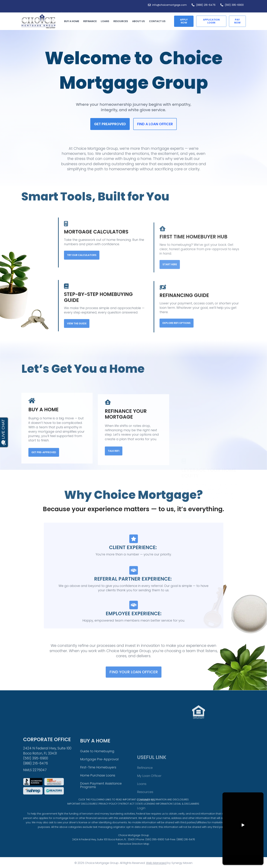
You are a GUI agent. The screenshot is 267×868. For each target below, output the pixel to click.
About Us (139, 21)
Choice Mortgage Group (134, 846)
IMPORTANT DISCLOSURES (82, 811)
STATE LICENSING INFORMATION (154, 811)
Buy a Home (72, 21)
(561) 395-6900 (155, 850)
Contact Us (157, 21)
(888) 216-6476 (186, 850)
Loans (106, 21)
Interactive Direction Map (134, 855)
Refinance (91, 21)
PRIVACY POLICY (108, 811)
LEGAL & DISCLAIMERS (187, 811)
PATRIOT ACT (127, 811)
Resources (122, 21)
